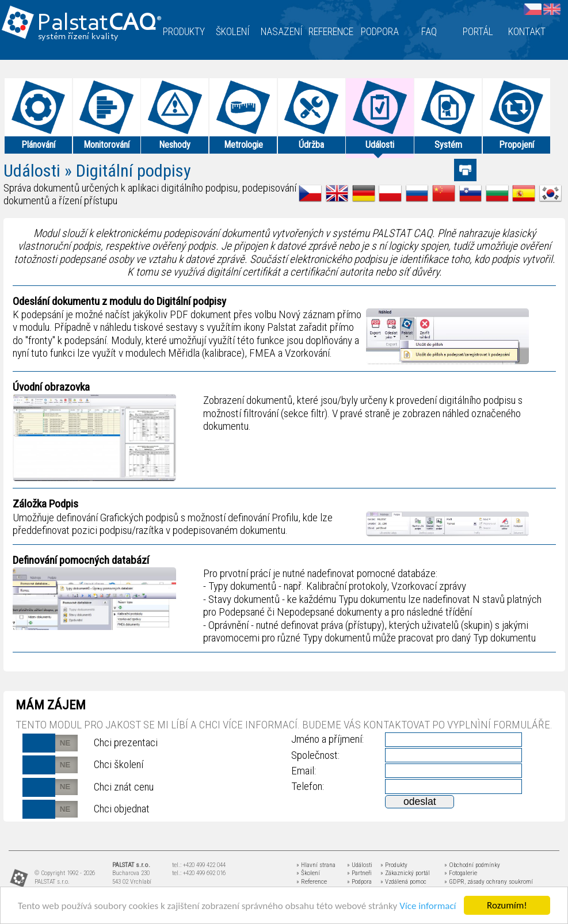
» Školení (308, 873)
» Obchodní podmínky (472, 865)
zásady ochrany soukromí (500, 882)
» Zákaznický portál (405, 873)
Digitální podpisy (134, 171)
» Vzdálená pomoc (403, 882)
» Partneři (359, 873)
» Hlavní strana (316, 865)
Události (32, 171)
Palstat (99, 24)
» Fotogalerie (461, 873)
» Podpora (359, 882)
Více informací (428, 906)
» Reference (312, 882)
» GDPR (454, 882)
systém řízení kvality (79, 37)
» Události (360, 865)
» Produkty (394, 865)
